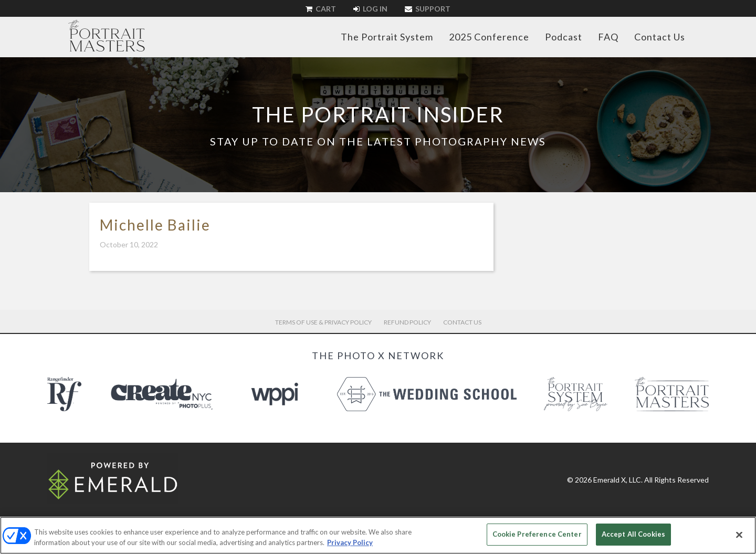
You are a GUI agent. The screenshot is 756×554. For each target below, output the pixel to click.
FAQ (608, 37)
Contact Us (660, 37)
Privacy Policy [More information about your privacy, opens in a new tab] (350, 542)
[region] (378, 535)
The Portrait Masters (107, 36)
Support (428, 9)
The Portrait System (387, 37)
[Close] (739, 535)
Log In (370, 9)
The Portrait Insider (378, 114)
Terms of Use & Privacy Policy (323, 322)
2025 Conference (489, 37)
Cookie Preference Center (537, 534)
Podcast (564, 37)
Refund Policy (407, 322)
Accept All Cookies (633, 534)
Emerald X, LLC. (618, 480)
